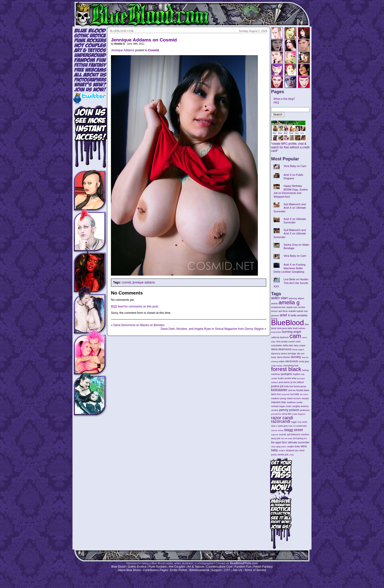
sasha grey (283, 426)
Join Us (237, 570)
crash (298, 342)
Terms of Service (255, 570)
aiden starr (279, 298)
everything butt (291, 366)
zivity (291, 455)
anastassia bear (278, 307)
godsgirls (287, 374)
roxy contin (302, 422)
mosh (288, 406)
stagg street (294, 430)
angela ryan (292, 307)
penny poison (289, 410)
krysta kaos (303, 390)
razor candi (282, 418)
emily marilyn (277, 366)
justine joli (277, 386)
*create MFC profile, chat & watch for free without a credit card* (290, 146)
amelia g (289, 302)
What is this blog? (284, 99)
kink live (292, 390)
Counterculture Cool (219, 567)
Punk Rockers (158, 567)
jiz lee (293, 382)
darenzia (276, 353)
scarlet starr (302, 426)
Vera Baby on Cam (295, 166)
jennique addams (144, 282)
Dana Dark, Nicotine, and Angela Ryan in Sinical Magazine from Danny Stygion (212, 329)
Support (216, 570)
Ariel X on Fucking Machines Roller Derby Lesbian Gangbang (289, 268)
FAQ (276, 102)
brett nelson (299, 328)
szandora (305, 435)
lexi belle (295, 394)
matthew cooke (295, 402)
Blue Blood (118, 567)
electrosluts (292, 361)
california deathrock (280, 338)
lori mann (304, 394)
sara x (274, 426)
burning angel (292, 332)
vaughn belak (293, 447)
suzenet (282, 435)
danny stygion (298, 350)
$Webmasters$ (199, 570)
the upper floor (279, 442)
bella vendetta (299, 315)
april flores (283, 311)
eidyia (282, 361)
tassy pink (276, 438)
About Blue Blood (129, 570)
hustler (281, 378)
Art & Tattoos (196, 567)
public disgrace (299, 414)
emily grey (304, 361)
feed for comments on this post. (135, 307)
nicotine (275, 410)
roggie (294, 422)
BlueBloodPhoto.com (244, 563)
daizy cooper (300, 345)
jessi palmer (284, 382)
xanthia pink (283, 455)
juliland (300, 382)
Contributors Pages (155, 570)
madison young (279, 398)
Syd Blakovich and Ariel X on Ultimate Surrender (290, 208)
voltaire (282, 451)
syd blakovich (294, 435)
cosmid (126, 282)
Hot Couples (177, 567)
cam (295, 336)
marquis (305, 399)
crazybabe (276, 345)
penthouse (305, 410)
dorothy (296, 357)
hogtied (296, 374)
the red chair (287, 439)
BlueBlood (288, 323)
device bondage (289, 354)
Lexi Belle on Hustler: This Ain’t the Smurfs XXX (291, 283)
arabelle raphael (296, 311)
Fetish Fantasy (263, 567)
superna (275, 435)
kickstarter (279, 390)
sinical (280, 430)
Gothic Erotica (137, 567)
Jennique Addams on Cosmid (144, 40)
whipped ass (292, 450)
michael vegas (278, 406)
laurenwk (286, 394)
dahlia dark (288, 345)
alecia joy (293, 299)
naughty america (300, 406)
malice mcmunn (294, 399)
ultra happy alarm (279, 447)
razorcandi (281, 421)
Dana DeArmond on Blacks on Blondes (139, 325)
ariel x (285, 315)
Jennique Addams (123, 50)
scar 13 (292, 426)
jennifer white (290, 378)
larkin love (276, 394)
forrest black (286, 369)
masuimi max (279, 402)
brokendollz (276, 332)
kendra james (300, 386)
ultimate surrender (299, 442)
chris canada (282, 342)
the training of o (300, 438)
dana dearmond (281, 349)
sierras (274, 430)
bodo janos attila (284, 328)
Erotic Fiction (179, 570)
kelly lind (289, 386)
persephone (276, 414)
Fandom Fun (243, 567)
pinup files (287, 414)
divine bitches (283, 357)
